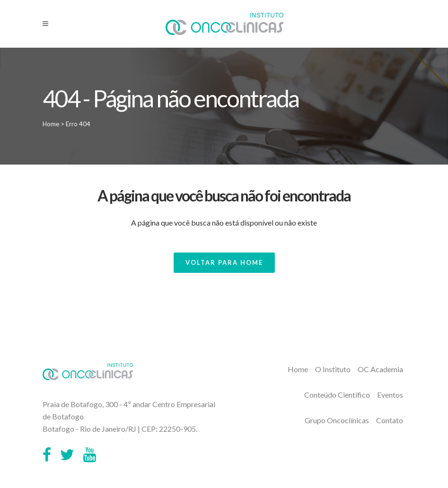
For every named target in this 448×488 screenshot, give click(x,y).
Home (51, 124)
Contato (390, 420)
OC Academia (380, 369)
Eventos (390, 395)
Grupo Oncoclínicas (337, 420)
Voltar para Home (224, 262)
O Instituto (333, 369)
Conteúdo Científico (337, 395)
